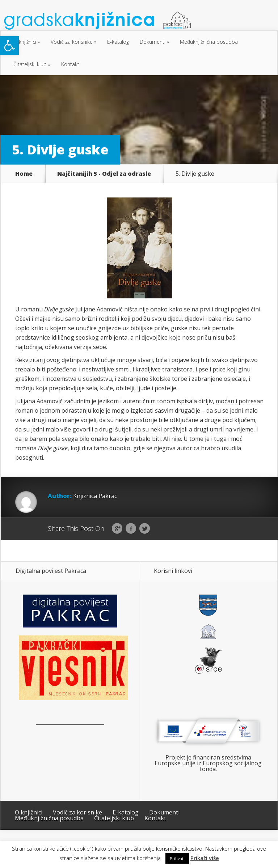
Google (117, 529)
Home (24, 174)
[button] (9, 46)
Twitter (145, 529)
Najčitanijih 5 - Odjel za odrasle (104, 174)
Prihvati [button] (177, 858)
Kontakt (70, 64)
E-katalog (118, 42)
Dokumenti (153, 42)
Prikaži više (205, 858)
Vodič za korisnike (72, 42)
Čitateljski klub (30, 64)
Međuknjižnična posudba (209, 42)
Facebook (131, 529)
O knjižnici (25, 42)
